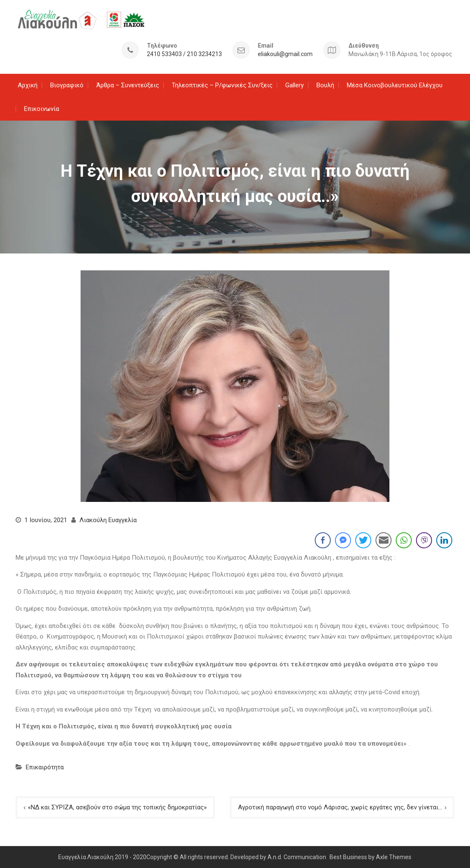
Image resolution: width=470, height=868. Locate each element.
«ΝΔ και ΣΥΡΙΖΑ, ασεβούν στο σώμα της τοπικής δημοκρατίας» (117, 806)
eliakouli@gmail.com (285, 54)
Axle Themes (394, 856)
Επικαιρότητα (45, 766)
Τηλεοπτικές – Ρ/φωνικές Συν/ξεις (222, 84)
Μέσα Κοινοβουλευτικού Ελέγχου (395, 84)
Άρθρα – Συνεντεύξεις (128, 84)
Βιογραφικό (67, 84)
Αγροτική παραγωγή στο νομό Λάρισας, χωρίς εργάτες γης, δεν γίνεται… (340, 806)
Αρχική (28, 84)
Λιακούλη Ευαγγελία (108, 519)
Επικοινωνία (42, 108)
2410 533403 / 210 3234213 (184, 54)
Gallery (294, 84)
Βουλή (325, 84)
